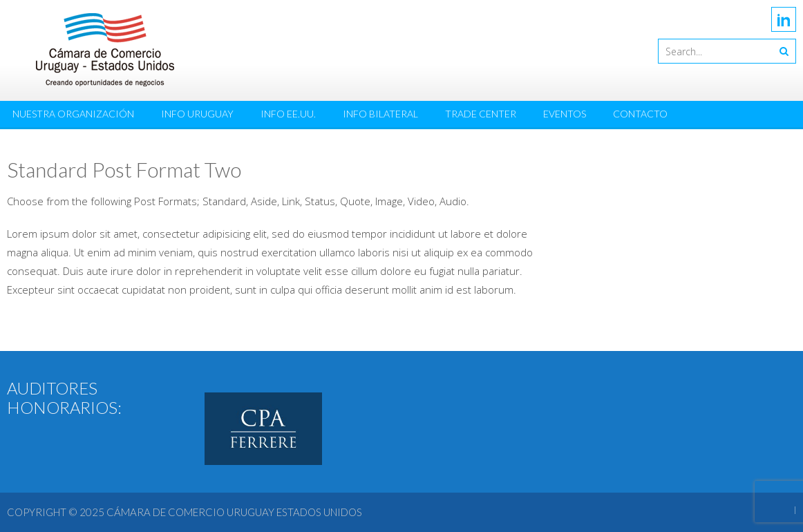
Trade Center (481, 114)
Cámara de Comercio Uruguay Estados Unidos (234, 512)
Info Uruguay (197, 114)
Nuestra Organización (73, 114)
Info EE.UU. (288, 114)
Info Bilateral (380, 114)
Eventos (565, 114)
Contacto (640, 114)
